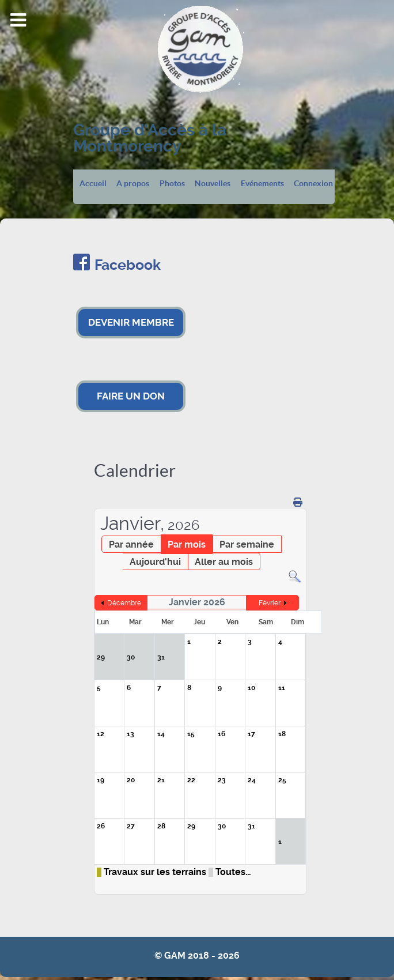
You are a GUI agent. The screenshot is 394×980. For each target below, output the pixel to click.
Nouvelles (213, 184)
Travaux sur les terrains (155, 872)
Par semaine (247, 544)
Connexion (313, 184)
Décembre (124, 603)
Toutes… (233, 872)
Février (270, 603)
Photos (172, 184)
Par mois (187, 544)
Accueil (93, 184)
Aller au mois (224, 562)
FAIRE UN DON (131, 396)
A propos (133, 184)
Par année (131, 544)
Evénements (262, 184)
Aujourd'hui (155, 562)
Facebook (128, 265)
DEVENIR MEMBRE (131, 322)
